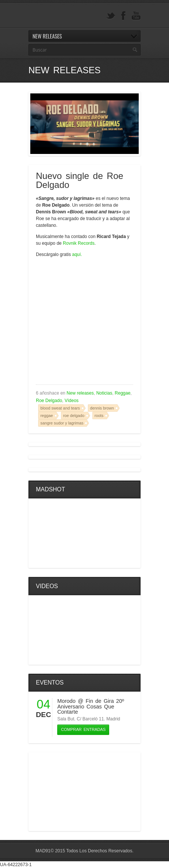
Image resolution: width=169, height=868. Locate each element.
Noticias (104, 393)
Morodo (66, 701)
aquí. (77, 254)
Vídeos (72, 401)
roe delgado (74, 416)
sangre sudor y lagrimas (62, 423)
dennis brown (102, 408)
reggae (47, 416)
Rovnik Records (79, 243)
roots (99, 416)
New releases (80, 393)
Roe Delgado (49, 401)
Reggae (123, 393)
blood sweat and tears (60, 408)
